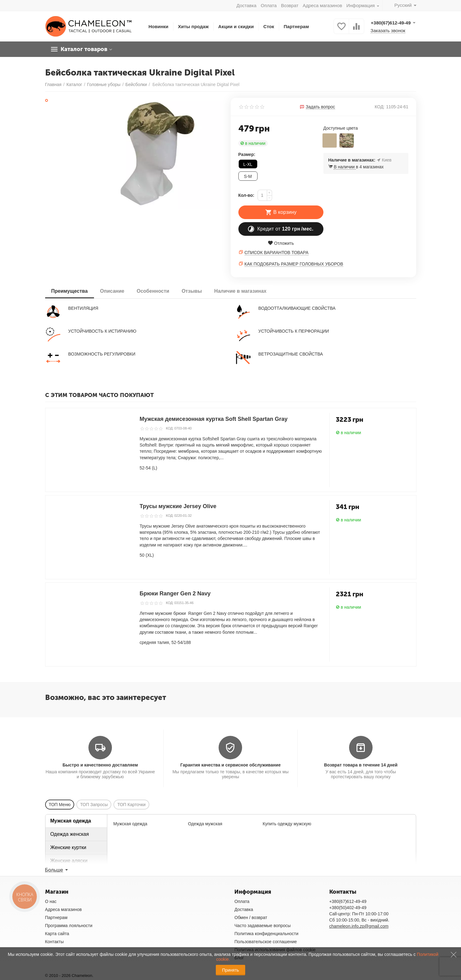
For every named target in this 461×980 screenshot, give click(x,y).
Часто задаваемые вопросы (263, 926)
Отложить (281, 243)
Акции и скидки (236, 26)
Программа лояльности (69, 926)
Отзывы (192, 291)
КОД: (380, 107)
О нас (51, 901)
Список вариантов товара (277, 253)
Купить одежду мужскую (287, 824)
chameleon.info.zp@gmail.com (359, 926)
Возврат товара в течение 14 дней (361, 765)
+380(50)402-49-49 (348, 908)
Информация (361, 5)
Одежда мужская (205, 824)
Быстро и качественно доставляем (100, 765)
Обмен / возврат (251, 917)
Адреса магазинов (322, 5)
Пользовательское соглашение (266, 942)
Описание (112, 291)
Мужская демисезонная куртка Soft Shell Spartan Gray (214, 419)
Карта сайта (57, 934)
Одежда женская (70, 834)
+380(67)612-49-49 (348, 901)
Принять (230, 970)
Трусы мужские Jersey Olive (178, 506)
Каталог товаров (84, 49)
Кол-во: (246, 195)
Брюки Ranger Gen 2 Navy (175, 594)
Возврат (290, 5)
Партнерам (297, 26)
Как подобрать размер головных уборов (294, 264)
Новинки (158, 26)
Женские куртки (68, 847)
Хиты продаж (193, 26)
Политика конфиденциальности (266, 934)
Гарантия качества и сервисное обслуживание (230, 765)
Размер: (247, 154)
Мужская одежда (71, 821)
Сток (269, 26)
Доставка (246, 5)
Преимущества (70, 291)
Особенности (153, 291)
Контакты (55, 942)
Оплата (269, 5)
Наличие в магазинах (240, 291)
